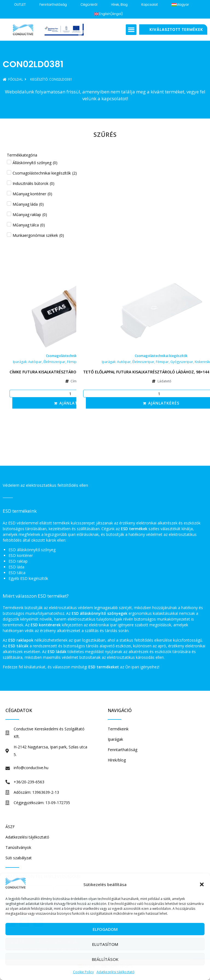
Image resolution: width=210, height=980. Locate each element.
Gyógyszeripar (182, 362)
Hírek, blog (119, 5)
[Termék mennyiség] (72, 394)
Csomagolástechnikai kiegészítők (72, 356)
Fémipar (73, 362)
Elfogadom (105, 929)
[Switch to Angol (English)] (108, 14)
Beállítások (105, 959)
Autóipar (35, 362)
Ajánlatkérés (75, 403)
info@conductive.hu (31, 768)
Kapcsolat (150, 5)
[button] (202, 884)
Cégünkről (89, 5)
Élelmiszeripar (54, 362)
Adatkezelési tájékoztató (116, 972)
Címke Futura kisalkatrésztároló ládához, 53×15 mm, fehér (72, 372)
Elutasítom (105, 944)
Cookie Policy (83, 972)
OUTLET (20, 5)
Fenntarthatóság (53, 5)
